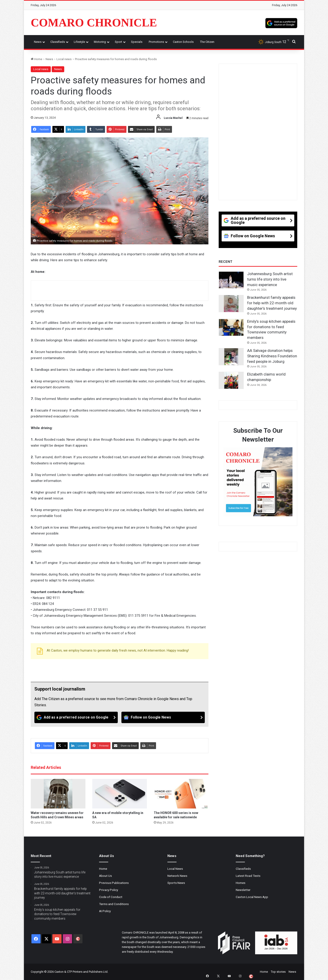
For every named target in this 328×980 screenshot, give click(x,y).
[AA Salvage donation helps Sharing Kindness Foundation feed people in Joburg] (231, 357)
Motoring (100, 42)
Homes (241, 883)
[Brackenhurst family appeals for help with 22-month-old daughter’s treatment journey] (231, 304)
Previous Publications (114, 883)
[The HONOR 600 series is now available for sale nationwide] (181, 794)
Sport (118, 42)
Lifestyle (79, 42)
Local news (64, 59)
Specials (137, 42)
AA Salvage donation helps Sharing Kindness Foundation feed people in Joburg (272, 356)
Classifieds (58, 42)
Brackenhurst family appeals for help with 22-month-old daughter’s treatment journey (272, 303)
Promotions (156, 42)
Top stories (278, 972)
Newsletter (243, 890)
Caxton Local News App (252, 897)
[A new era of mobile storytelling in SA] (120, 794)
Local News (175, 869)
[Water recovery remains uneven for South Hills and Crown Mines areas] (58, 794)
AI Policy (105, 911)
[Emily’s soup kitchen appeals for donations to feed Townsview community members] (231, 328)
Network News (177, 876)
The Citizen (207, 42)
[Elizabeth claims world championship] (231, 380)
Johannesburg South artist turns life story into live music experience (270, 279)
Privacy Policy (109, 890)
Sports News (176, 883)
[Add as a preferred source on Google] (281, 23)
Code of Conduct (111, 897)
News (38, 42)
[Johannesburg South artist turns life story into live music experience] (231, 280)
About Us (105, 876)
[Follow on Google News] (163, 717)
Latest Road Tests (248, 876)
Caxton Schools (183, 42)
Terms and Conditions (114, 904)
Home (36, 59)
